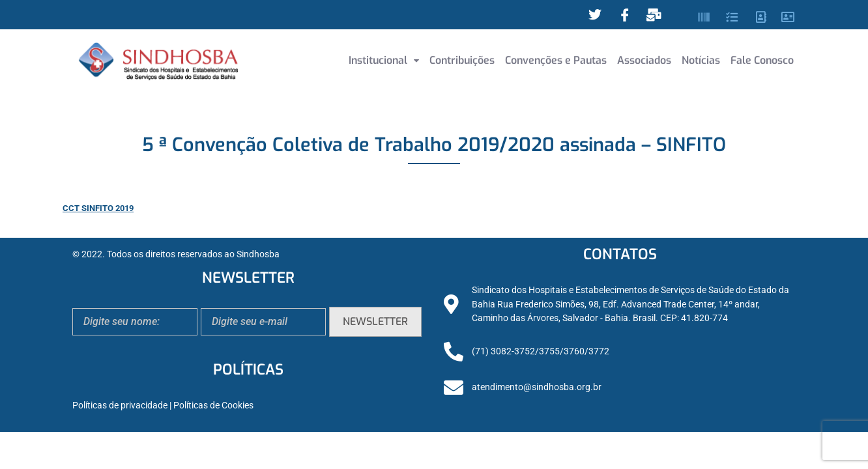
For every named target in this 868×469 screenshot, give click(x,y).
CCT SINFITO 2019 (98, 208)
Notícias (701, 60)
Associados (644, 60)
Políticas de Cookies (213, 405)
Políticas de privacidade (120, 405)
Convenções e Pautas (556, 60)
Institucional (384, 60)
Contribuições (462, 60)
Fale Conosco (762, 60)
